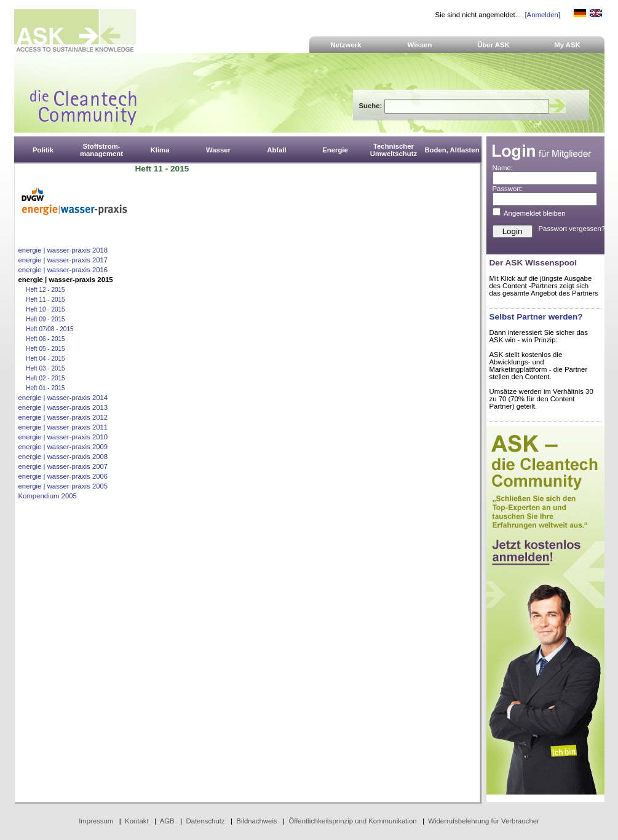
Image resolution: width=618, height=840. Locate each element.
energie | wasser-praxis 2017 (63, 260)
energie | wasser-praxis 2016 (63, 270)
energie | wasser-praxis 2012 (63, 417)
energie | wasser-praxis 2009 (63, 447)
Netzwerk (346, 45)
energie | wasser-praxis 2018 (63, 250)
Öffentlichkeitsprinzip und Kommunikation (352, 821)
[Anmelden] (542, 15)
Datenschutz (205, 821)
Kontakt (137, 821)
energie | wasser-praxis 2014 (63, 398)
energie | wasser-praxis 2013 (63, 407)
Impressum (96, 821)
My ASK (567, 45)
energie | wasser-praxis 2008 (63, 457)
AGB (167, 821)
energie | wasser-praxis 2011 (63, 427)
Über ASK (493, 45)
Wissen (420, 45)
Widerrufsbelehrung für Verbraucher (484, 821)
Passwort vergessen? (572, 229)
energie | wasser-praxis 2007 (63, 466)
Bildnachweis (256, 821)
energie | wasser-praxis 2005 (63, 486)
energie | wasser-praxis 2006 (63, 476)
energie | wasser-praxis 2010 (63, 437)
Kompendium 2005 (48, 496)
